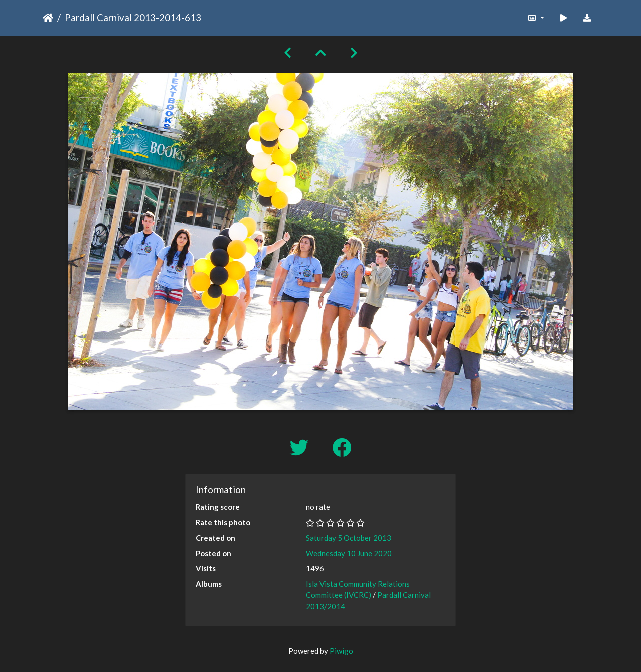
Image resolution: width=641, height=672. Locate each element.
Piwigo (341, 651)
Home (48, 18)
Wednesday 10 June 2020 (349, 553)
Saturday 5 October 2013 (349, 538)
